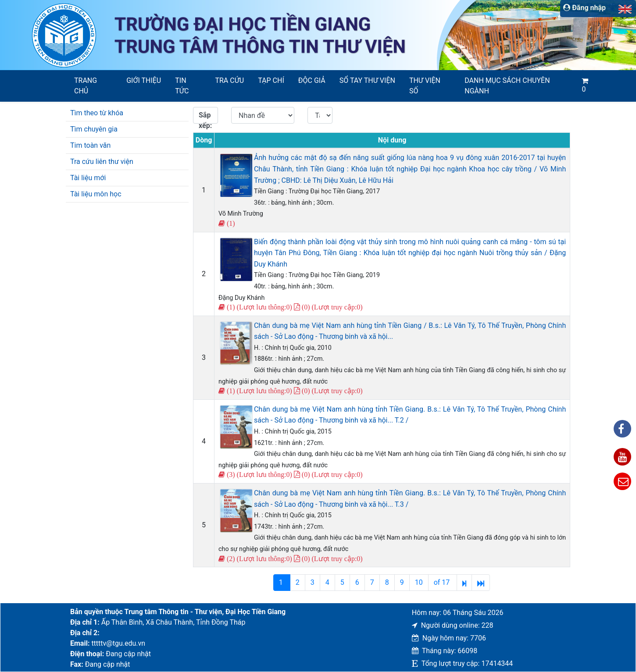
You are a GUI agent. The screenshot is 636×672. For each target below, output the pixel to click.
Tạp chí (271, 80)
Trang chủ (86, 86)
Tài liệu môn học (96, 194)
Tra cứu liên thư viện (102, 162)
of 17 (443, 582)
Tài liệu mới (88, 178)
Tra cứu (229, 80)
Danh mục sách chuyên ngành (507, 86)
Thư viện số (425, 86)
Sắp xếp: (205, 117)
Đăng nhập (584, 8)
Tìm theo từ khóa (97, 113)
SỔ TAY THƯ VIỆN (367, 80)
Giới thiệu (144, 80)
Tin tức (182, 86)
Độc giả (312, 80)
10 (419, 582)
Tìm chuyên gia (94, 129)
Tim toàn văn (90, 145)
